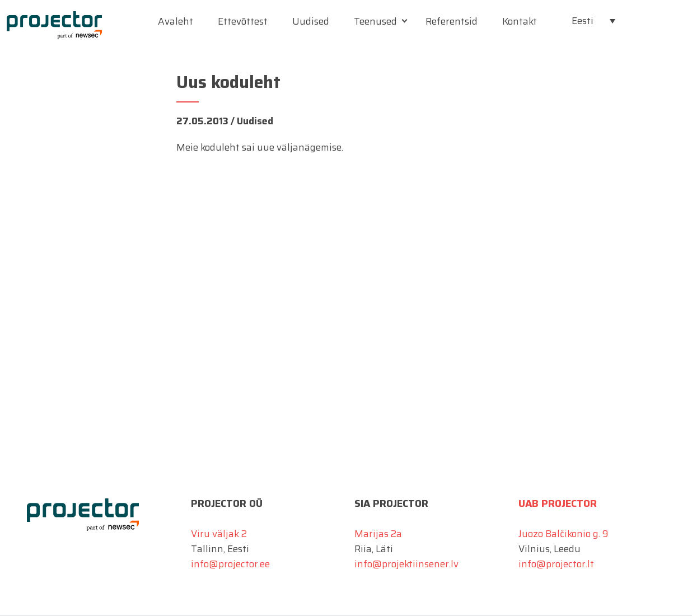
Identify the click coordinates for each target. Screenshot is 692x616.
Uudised (311, 21)
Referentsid (452, 21)
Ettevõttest (243, 21)
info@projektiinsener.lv (406, 564)
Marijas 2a (378, 534)
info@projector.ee (230, 564)
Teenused (375, 21)
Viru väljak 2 (219, 534)
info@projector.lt (556, 564)
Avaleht (176, 21)
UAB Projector (558, 503)
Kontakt (520, 21)
